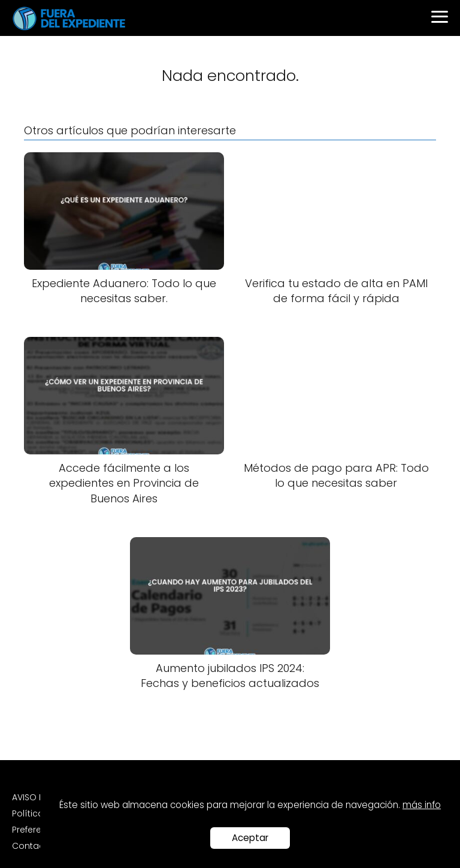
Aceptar (250, 838)
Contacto (33, 846)
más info (422, 805)
